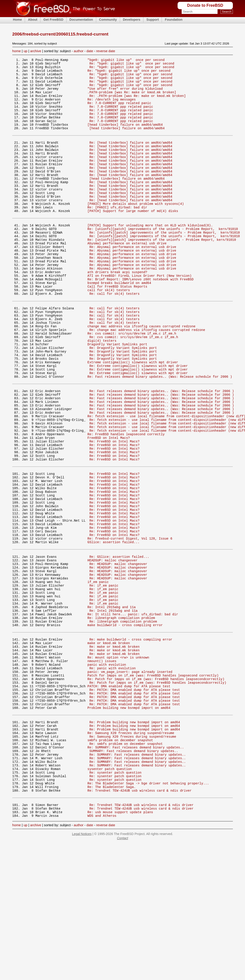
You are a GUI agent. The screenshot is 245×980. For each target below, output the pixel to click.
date (90, 51)
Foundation (174, 20)
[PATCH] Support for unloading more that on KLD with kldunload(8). (150, 256)
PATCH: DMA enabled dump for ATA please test (129, 799)
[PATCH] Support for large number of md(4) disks (133, 239)
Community (108, 20)
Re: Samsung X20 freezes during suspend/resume (131, 854)
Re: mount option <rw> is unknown (118, 765)
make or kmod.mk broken (109, 748)
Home (18, 20)
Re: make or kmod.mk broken (115, 752)
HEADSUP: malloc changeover (112, 651)
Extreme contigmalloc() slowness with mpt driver (133, 417)
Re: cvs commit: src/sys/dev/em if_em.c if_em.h (132, 383)
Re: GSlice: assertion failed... (119, 646)
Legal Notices (82, 970)
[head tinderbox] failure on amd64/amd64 (125, 137)
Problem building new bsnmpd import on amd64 (129, 825)
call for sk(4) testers (109, 332)
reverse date (106, 51)
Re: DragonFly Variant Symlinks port (123, 400)
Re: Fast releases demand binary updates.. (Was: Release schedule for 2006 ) (160, 434)
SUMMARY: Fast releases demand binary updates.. (134, 876)
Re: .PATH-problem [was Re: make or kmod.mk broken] (138, 103)
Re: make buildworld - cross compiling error (131, 744)
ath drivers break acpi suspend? (117, 311)
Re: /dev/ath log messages (111, 107)
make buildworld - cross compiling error (125, 727)
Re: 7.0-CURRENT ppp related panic (119, 112)
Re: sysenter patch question (116, 901)
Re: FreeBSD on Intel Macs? (115, 511)
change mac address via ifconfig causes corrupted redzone (141, 375)
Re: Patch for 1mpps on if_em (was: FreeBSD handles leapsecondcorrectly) (156, 791)
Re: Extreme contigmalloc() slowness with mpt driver (139, 422)
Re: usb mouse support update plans (120, 948)
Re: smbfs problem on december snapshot (126, 867)
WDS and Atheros (102, 952)
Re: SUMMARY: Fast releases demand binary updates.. (136, 871)
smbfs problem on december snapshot (120, 863)
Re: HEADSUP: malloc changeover (118, 655)
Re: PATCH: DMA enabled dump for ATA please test (135, 804)
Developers (132, 20)
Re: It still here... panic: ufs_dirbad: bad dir (133, 715)
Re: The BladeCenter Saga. (111, 918)
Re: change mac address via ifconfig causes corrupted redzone (147, 379)
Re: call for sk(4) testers (115, 337)
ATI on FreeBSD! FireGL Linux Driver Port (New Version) (139, 315)
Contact (122, 974)
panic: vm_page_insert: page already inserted (130, 782)
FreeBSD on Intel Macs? (109, 506)
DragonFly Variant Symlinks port (117, 396)
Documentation (81, 20)
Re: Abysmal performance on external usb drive (133, 281)
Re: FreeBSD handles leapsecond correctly (126, 502)
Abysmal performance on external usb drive (127, 277)
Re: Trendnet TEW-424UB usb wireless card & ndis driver (139, 923)
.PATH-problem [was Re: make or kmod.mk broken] (132, 99)
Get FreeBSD (53, 20)
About (33, 20)
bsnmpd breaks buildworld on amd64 (119, 324)
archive (36, 51)
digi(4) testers (102, 392)
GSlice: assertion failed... (114, 630)
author (79, 51)
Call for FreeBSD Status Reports (117, 328)
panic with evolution (107, 774)
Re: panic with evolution (113, 778)
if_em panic (98, 676)
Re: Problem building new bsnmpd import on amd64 (135, 841)
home (17, 51)
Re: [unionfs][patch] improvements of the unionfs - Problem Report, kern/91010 (163, 260)
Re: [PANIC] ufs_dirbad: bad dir (117, 235)
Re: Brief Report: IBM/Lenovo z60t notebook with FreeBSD (140, 320)
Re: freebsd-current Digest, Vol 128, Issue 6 (130, 625)
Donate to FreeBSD (205, 5)
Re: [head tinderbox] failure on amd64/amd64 (131, 158)
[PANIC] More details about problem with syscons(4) (136, 231)
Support (153, 20)
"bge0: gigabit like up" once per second (126, 60)
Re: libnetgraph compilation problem (121, 719)
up (26, 51)
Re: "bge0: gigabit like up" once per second (132, 65)
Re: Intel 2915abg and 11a (111, 706)
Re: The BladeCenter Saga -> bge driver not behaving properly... (148, 914)
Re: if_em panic (104, 680)
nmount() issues (102, 769)
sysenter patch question (110, 897)
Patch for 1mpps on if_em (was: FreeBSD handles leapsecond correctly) (153, 787)
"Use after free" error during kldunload (125, 95)
